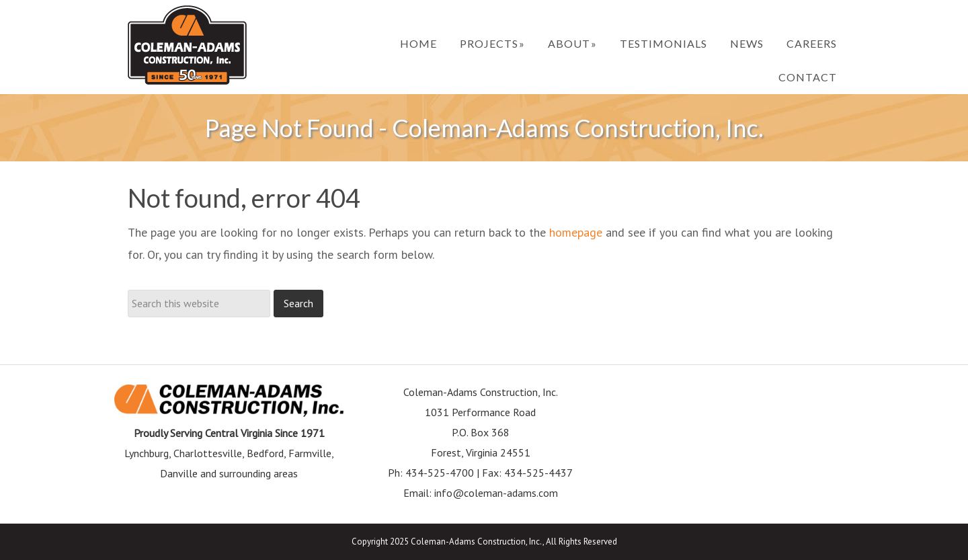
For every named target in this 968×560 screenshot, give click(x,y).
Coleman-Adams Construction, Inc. (187, 45)
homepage (576, 232)
